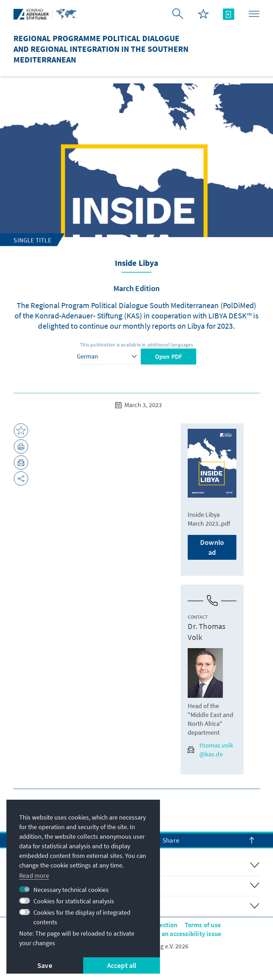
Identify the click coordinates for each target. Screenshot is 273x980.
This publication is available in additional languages (136, 345)
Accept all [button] (122, 965)
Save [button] (45, 965)
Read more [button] (34, 875)
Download (212, 547)
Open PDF (169, 357)
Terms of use (203, 925)
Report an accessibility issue (181, 934)
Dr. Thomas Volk (207, 632)
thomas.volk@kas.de (210, 750)
